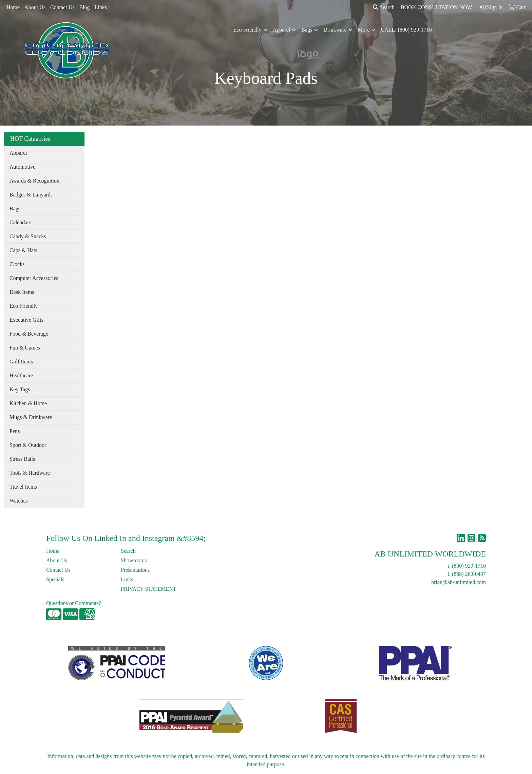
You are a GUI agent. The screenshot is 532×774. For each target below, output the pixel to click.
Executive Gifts (26, 320)
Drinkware (335, 30)
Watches (19, 501)
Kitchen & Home (28, 403)
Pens (15, 431)
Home (13, 7)
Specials (55, 579)
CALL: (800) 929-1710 (406, 30)
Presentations (135, 570)
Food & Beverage (29, 334)
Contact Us (62, 7)
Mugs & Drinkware (31, 417)
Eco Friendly (248, 30)
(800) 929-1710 (469, 566)
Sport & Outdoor (28, 445)
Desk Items (22, 292)
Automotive (22, 167)
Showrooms (134, 560)
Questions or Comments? (74, 603)
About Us (35, 7)
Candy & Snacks (28, 236)
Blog (84, 7)
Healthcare (21, 375)
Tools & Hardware (30, 473)
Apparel (282, 30)
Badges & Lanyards (31, 195)
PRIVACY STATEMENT (149, 589)
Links (101, 7)
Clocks (17, 264)
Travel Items (23, 487)
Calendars (20, 222)
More (364, 30)
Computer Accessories (34, 278)
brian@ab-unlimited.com (459, 582)
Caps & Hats (23, 250)
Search (384, 7)
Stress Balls (22, 459)
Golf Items (21, 362)
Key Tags (20, 389)
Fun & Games (25, 348)
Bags (307, 30)
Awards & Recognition (34, 181)
